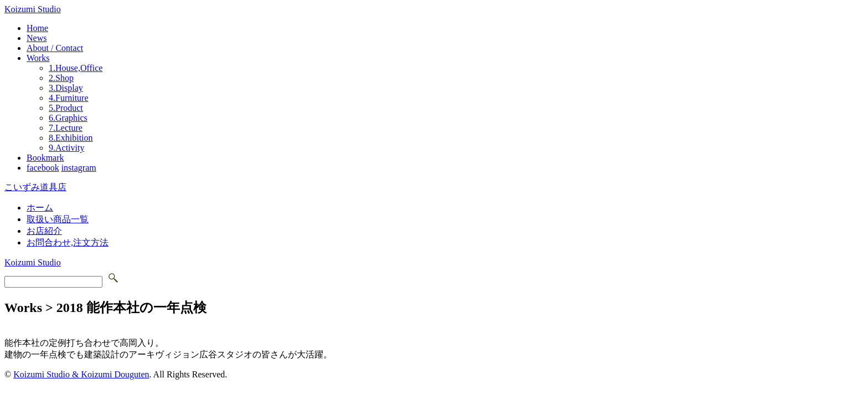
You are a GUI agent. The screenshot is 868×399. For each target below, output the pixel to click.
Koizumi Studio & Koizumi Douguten (81, 374)
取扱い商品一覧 (58, 219)
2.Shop (61, 78)
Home (37, 28)
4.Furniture (69, 98)
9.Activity (66, 148)
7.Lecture (66, 128)
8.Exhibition (71, 138)
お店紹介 (44, 231)
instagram (79, 168)
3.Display (66, 88)
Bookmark (45, 158)
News (37, 38)
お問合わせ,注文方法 (68, 242)
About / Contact (55, 48)
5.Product (66, 108)
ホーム (40, 208)
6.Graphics (68, 118)
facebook (43, 168)
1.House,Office (76, 68)
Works (38, 58)
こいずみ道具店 (35, 187)
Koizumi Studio (33, 9)
